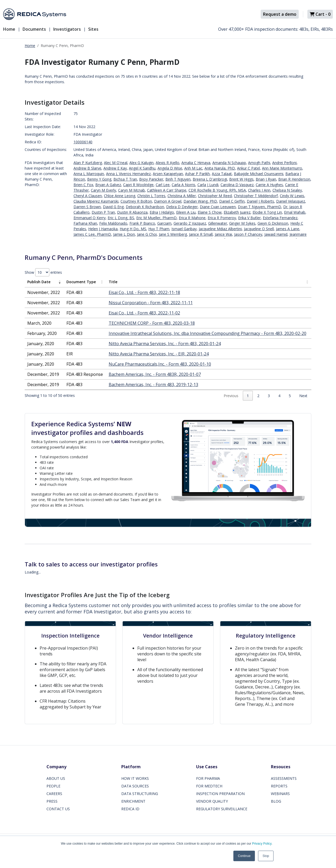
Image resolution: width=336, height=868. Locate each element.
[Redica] (35, 14)
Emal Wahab (295, 212)
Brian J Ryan (266, 179)
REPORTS (279, 786)
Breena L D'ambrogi (210, 179)
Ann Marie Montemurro (282, 168)
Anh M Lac (193, 168)
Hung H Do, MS (133, 229)
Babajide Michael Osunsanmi (259, 174)
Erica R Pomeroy (222, 218)
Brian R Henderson (294, 179)
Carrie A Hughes (269, 185)
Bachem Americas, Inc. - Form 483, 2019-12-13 (153, 385)
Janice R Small (201, 234)
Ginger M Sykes (242, 223)
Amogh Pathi (259, 163)
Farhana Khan (85, 223)
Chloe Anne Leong (120, 196)
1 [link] (248, 396)
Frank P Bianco (142, 223)
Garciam (164, 223)
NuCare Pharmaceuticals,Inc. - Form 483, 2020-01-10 (160, 364)
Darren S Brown (87, 207)
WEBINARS (280, 794)
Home (9, 29)
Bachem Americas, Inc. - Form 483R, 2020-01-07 (155, 374)
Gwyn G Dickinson (273, 223)
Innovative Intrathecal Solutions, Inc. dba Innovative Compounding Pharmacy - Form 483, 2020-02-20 (208, 333)
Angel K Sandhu (142, 168)
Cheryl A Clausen (88, 196)
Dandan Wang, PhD (200, 201)
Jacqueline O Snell (259, 229)
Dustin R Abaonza (132, 212)
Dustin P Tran (103, 212)
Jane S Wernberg (173, 234)
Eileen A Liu (186, 212)
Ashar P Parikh (197, 174)
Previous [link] (231, 396)
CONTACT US (58, 809)
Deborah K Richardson (145, 207)
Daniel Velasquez (291, 201)
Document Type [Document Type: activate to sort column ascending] (81, 282)
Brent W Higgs (241, 179)
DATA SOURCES (135, 786)
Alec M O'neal (116, 163)
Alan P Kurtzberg (88, 163)
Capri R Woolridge (138, 185)
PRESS (52, 801)
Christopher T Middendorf (256, 196)
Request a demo (280, 14)
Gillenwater (218, 223)
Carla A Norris (183, 185)
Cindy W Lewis (292, 196)
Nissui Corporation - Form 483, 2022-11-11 (151, 303)
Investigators (67, 29)
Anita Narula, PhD (220, 168)
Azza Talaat (222, 174)
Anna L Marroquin (89, 174)
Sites (93, 29)
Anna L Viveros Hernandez (128, 174)
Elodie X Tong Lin (267, 212)
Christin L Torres (151, 196)
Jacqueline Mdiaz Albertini (220, 229)
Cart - (320, 14)
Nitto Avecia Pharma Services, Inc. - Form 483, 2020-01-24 (165, 344)
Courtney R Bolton (136, 201)
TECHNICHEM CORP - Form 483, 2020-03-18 (152, 323)
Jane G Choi (147, 234)
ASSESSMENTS (284, 778)
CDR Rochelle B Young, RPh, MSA (217, 190)
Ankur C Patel (248, 168)
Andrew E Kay (115, 168)
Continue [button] (244, 856)
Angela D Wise (170, 168)
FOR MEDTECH (209, 786)
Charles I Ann (259, 190)
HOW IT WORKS (135, 778)
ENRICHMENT (133, 801)
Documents (34, 29)
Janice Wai (223, 234)
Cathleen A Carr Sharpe (167, 190)
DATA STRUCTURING (140, 794)
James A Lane (288, 229)
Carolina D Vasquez (237, 185)
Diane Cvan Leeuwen (218, 207)
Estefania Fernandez (280, 218)
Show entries (43, 272)
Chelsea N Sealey (287, 190)
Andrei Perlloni (284, 163)
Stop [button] (266, 856)
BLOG (276, 801)
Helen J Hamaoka (103, 229)
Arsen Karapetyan (168, 174)
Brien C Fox (83, 185)
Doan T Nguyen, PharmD (259, 207)
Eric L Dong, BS (121, 218)
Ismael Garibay (184, 229)
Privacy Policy (262, 844)
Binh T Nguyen (178, 179)
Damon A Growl (168, 201)
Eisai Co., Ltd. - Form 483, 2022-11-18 (144, 292)
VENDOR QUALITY (212, 801)
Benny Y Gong (99, 179)
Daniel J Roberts (260, 201)
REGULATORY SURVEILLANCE (222, 809)
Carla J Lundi (208, 185)
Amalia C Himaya (196, 163)
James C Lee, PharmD (92, 234)
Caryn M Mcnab (132, 190)
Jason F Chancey (248, 234)
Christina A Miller (182, 196)
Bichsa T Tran (125, 179)
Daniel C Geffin (232, 201)
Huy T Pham (159, 229)
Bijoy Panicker (151, 179)
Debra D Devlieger (182, 207)
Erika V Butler (249, 218)
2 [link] (258, 396)
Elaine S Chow (210, 212)
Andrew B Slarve (87, 168)
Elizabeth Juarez (237, 212)
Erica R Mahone (192, 218)
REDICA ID (130, 809)
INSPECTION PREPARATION (220, 794)
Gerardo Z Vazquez (190, 223)
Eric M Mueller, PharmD (156, 218)
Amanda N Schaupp (229, 163)
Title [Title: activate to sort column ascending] (113, 282)
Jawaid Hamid (276, 234)
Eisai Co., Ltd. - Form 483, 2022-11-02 (144, 313)
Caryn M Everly (103, 190)
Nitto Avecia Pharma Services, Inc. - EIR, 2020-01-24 (159, 354)
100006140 (83, 142)
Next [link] (303, 396)
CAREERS (54, 794)
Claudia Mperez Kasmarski (96, 201)
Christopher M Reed (215, 196)
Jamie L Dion (124, 234)
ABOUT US (56, 778)
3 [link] (269, 396)
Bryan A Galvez (108, 185)
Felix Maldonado (113, 223)
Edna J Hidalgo (162, 212)
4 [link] (279, 396)
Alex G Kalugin (141, 163)
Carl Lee (163, 185)
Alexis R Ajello (167, 163)
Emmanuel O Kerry (90, 218)
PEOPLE (53, 786)
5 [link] (290, 396)
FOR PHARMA (208, 778)
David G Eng (113, 207)
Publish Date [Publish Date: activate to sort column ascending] (39, 282)
